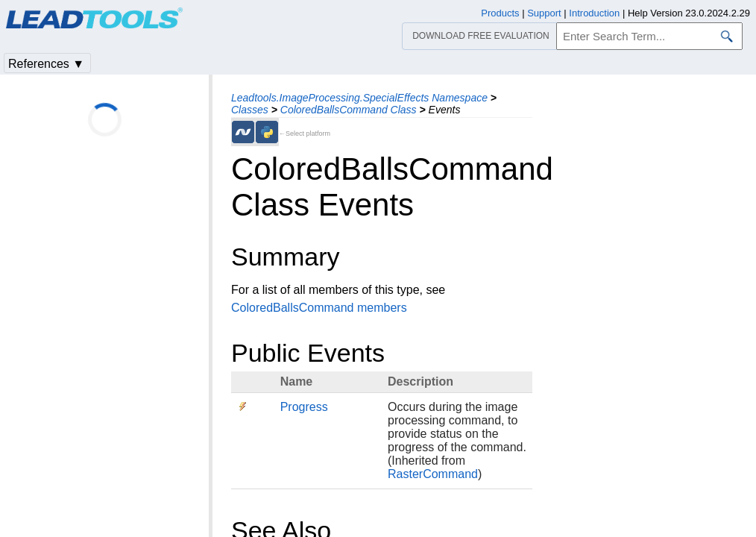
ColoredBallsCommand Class (349, 110)
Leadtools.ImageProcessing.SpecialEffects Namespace (359, 98)
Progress (304, 407)
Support (544, 13)
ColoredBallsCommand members (319, 308)
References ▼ (46, 64)
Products (500, 13)
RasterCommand (433, 474)
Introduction (594, 13)
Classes (250, 110)
